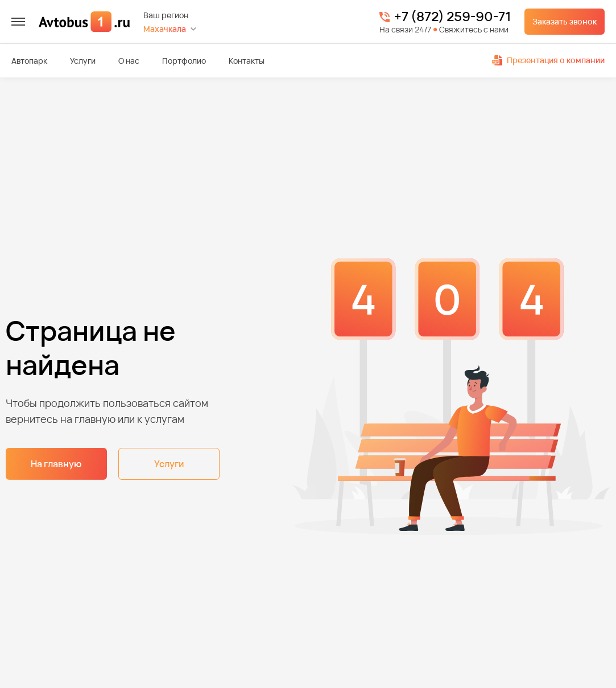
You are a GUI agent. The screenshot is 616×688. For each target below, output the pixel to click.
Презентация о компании (548, 60)
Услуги (83, 61)
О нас (129, 61)
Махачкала (165, 29)
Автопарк (29, 61)
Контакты (247, 61)
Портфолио (184, 61)
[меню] (18, 22)
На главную (56, 464)
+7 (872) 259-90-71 (452, 17)
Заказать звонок (565, 21)
